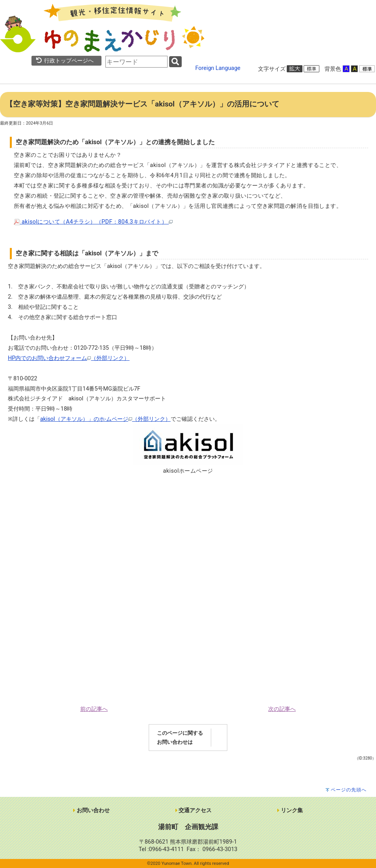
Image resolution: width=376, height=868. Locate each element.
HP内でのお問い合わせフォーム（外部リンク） (69, 358)
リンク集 (290, 810)
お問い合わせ (91, 810)
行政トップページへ (65, 61)
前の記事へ (94, 709)
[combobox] (136, 62)
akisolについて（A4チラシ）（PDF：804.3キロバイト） (93, 222)
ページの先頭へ (349, 790)
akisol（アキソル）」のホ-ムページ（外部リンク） (105, 419)
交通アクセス (194, 810)
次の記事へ (282, 709)
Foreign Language (218, 68)
